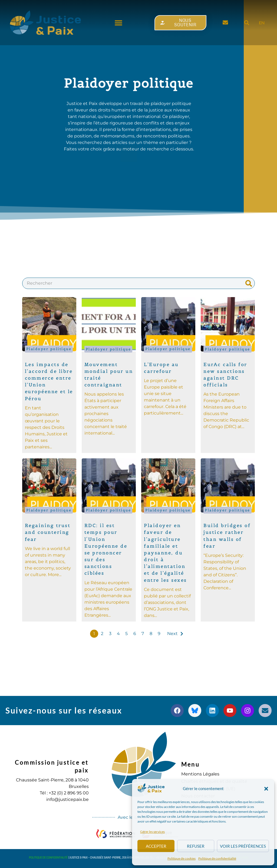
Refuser (196, 846)
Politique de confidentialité (217, 858)
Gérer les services (152, 832)
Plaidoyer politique (49, 349)
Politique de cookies (182, 858)
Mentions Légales (200, 774)
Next (172, 634)
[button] (266, 789)
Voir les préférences (243, 846)
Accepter (156, 846)
